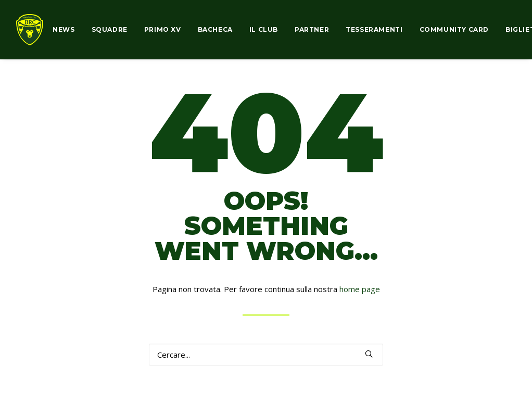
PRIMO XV (163, 29)
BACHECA (215, 29)
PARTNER (312, 29)
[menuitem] (67, 30)
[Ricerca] (266, 355)
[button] (369, 354)
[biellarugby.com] (30, 30)
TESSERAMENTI (374, 29)
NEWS (64, 29)
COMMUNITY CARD (454, 29)
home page (360, 289)
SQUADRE (110, 29)
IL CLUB (264, 29)
